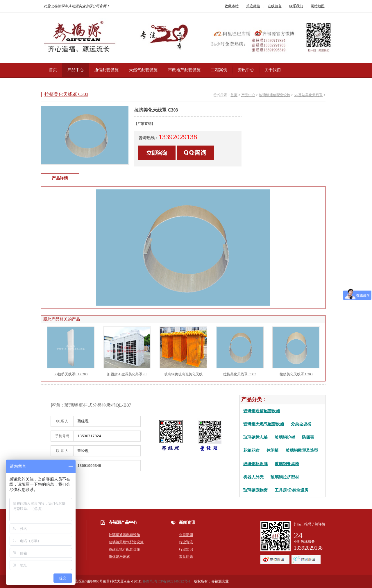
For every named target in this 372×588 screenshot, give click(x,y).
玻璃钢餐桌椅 (287, 464)
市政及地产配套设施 (124, 549)
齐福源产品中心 (123, 522)
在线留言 (275, 6)
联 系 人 (62, 421)
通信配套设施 (106, 70)
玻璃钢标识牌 (255, 464)
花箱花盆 (251, 450)
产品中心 (76, 70)
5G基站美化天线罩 (308, 95)
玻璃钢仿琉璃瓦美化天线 (183, 374)
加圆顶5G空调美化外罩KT (127, 374)
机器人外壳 (253, 477)
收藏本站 (232, 6)
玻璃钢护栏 (285, 437)
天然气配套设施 (143, 70)
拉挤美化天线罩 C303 (66, 94)
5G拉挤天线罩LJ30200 (71, 374)
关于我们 (273, 70)
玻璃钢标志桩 (255, 437)
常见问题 (186, 557)
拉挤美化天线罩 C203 (296, 374)
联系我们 (296, 6)
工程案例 (219, 70)
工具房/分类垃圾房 (291, 490)
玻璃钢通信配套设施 (275, 95)
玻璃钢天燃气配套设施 (264, 424)
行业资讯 (186, 542)
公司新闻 (186, 535)
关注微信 (253, 6)
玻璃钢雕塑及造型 (302, 450)
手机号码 (62, 436)
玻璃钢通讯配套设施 (124, 535)
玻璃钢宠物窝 (255, 490)
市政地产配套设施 (184, 70)
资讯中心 (246, 70)
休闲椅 (273, 450)
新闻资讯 (187, 522)
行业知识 (186, 549)
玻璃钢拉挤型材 (285, 477)
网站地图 (318, 6)
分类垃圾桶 (301, 424)
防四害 (308, 437)
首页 (53, 70)
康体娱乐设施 (119, 557)
